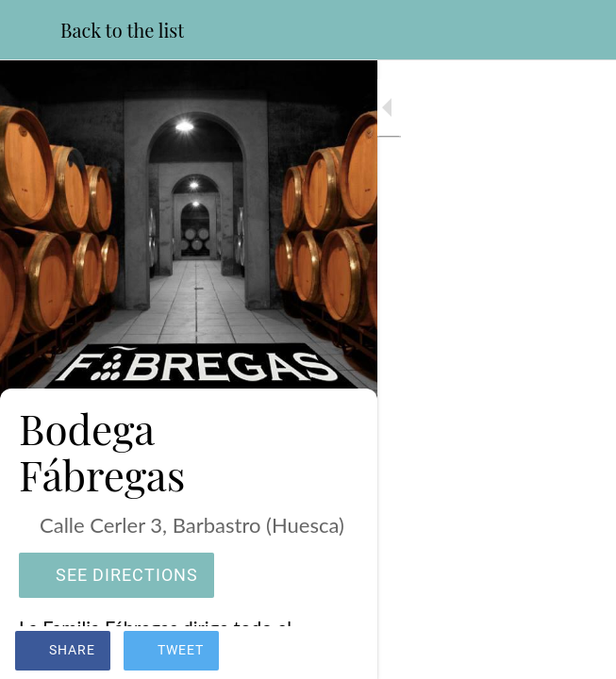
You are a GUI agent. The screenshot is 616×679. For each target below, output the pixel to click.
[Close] (30, 30)
